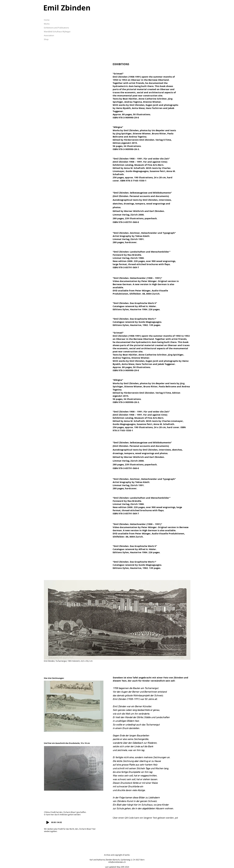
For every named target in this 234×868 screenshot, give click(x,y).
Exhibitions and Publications (56, 28)
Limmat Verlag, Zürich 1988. (128, 258)
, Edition (176, 393)
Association (49, 35)
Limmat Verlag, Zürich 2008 (128, 215)
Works (47, 24)
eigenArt (126, 143)
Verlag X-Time (163, 140)
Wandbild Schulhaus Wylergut (57, 32)
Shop (46, 39)
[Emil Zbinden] (87, 8)
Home (47, 20)
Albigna (118, 127)
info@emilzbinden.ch (117, 862)
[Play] (48, 822)
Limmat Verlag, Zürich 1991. (128, 239)
